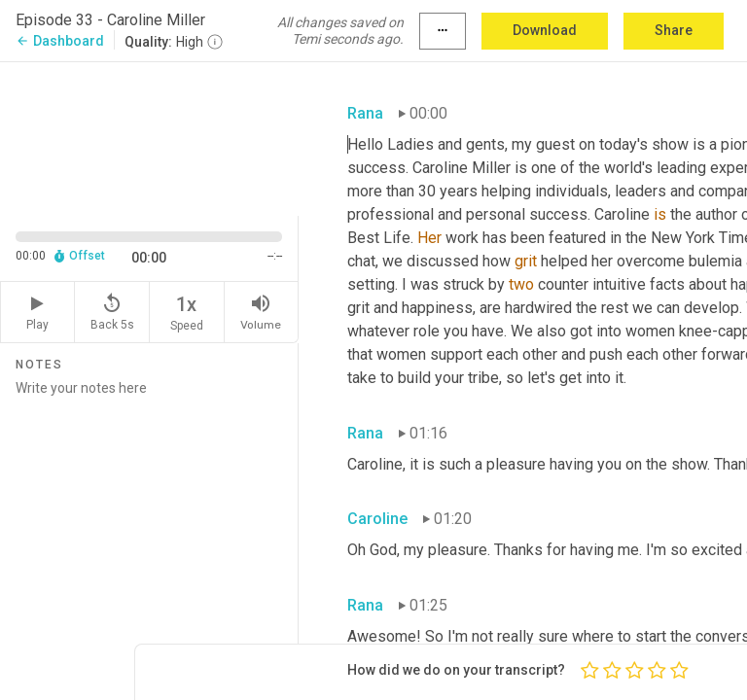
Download (545, 30)
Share (674, 30)
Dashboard (60, 41)
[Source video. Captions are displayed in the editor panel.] (149, 137)
